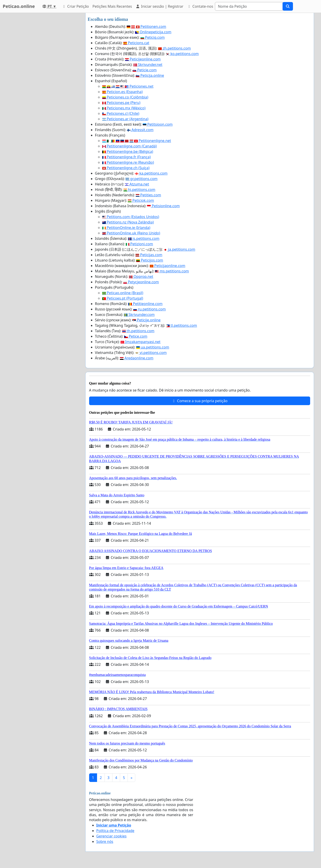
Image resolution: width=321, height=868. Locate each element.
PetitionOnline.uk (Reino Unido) (131, 233)
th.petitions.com (138, 331)
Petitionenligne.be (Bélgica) (128, 151)
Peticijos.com (150, 260)
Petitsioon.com (158, 124)
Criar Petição (75, 6)
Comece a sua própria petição (199, 401)
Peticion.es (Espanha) (122, 92)
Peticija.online (150, 75)
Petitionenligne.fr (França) (126, 157)
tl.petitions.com (182, 325)
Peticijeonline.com (143, 59)
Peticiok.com (141, 200)
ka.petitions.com (151, 173)
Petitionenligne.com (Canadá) (130, 146)
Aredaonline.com (137, 358)
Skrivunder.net (148, 65)
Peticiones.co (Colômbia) (125, 97)
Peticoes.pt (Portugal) (123, 298)
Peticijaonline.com (168, 266)
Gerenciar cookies (112, 836)
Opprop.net (141, 277)
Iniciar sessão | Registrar (159, 6)
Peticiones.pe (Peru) (121, 103)
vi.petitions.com (151, 353)
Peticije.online (146, 320)
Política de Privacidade (115, 831)
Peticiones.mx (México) (124, 108)
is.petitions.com (144, 238)
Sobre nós (105, 842)
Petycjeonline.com (141, 282)
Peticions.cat (136, 43)
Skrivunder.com (139, 315)
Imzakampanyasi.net (140, 342)
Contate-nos (200, 6)
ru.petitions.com (149, 309)
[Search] (249, 6)
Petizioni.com (139, 244)
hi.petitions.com (139, 190)
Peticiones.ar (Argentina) (125, 119)
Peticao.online (19, 6)
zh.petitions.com (174, 48)
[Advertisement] (41, 81)
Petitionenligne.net (137, 141)
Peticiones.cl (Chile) (121, 113)
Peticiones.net (128, 86)
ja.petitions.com (179, 249)
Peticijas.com (149, 255)
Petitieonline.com (145, 304)
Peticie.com (145, 70)
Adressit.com (140, 130)
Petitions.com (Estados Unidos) (131, 217)
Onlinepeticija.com (153, 32)
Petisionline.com (163, 206)
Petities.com (148, 195)
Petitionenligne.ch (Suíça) (126, 168)
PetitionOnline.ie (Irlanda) (126, 228)
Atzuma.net (137, 184)
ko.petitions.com (182, 54)
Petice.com (136, 336)
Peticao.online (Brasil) (123, 293)
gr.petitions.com (141, 179)
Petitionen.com (146, 26)
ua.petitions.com (153, 347)
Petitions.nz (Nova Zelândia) (128, 222)
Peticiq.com (153, 37)
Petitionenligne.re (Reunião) (128, 162)
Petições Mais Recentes (112, 6)
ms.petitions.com (172, 271)
